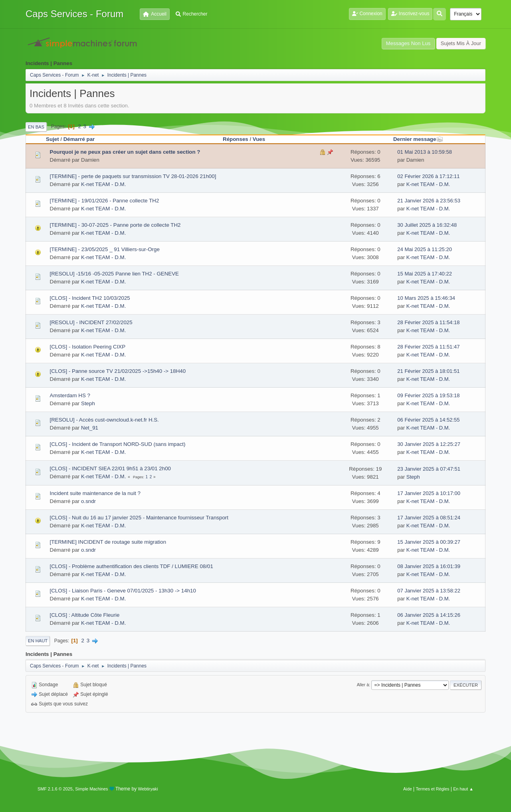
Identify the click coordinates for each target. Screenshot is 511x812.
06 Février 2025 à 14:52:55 (428, 420)
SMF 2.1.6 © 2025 (55, 789)
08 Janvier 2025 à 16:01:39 (429, 566)
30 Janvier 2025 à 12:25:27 (429, 444)
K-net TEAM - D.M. (103, 184)
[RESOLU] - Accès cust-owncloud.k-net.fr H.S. (104, 420)
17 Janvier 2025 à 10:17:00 (429, 493)
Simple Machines (91, 789)
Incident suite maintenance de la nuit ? (95, 493)
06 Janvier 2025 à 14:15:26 (429, 615)
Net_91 (90, 428)
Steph (88, 403)
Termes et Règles (432, 789)
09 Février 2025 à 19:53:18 (428, 395)
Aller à (363, 685)
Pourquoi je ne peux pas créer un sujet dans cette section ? (125, 152)
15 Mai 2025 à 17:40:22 (425, 274)
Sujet (52, 139)
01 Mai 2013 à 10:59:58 (425, 152)
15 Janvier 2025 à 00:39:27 (429, 542)
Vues (259, 139)
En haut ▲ (463, 789)
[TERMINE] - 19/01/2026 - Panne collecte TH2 (105, 201)
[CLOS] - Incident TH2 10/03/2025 (90, 298)
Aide (408, 789)
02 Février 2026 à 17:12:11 (428, 176)
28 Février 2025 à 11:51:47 (428, 347)
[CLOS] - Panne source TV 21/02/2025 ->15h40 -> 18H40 (118, 371)
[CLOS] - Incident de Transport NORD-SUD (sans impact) (118, 444)
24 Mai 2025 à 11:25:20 (425, 249)
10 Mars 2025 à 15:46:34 (426, 298)
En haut (38, 641)
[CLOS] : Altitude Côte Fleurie (85, 615)
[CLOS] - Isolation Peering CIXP (88, 347)
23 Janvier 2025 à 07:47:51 (429, 469)
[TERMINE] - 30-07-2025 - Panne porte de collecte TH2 (115, 225)
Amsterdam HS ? (70, 395)
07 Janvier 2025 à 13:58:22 (429, 591)
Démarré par (79, 139)
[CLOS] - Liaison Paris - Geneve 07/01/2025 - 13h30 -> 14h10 (123, 591)
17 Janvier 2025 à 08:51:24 (429, 518)
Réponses (236, 139)
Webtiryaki (148, 789)
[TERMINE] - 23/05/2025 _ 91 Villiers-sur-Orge (105, 249)
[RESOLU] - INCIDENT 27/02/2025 (91, 322)
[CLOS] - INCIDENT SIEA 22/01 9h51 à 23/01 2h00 (111, 468)
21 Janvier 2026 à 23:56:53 (429, 201)
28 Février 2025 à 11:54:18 (428, 322)
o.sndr (88, 501)
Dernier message (418, 139)
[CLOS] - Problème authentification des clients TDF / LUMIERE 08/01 (132, 566)
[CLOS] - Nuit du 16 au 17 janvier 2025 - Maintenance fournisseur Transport (139, 518)
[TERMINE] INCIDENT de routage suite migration (108, 542)
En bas (36, 127)
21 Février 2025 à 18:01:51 (428, 371)
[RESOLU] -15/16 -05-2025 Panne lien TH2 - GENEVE (115, 274)
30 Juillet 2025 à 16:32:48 (427, 225)
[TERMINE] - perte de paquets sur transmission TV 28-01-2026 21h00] (133, 176)
